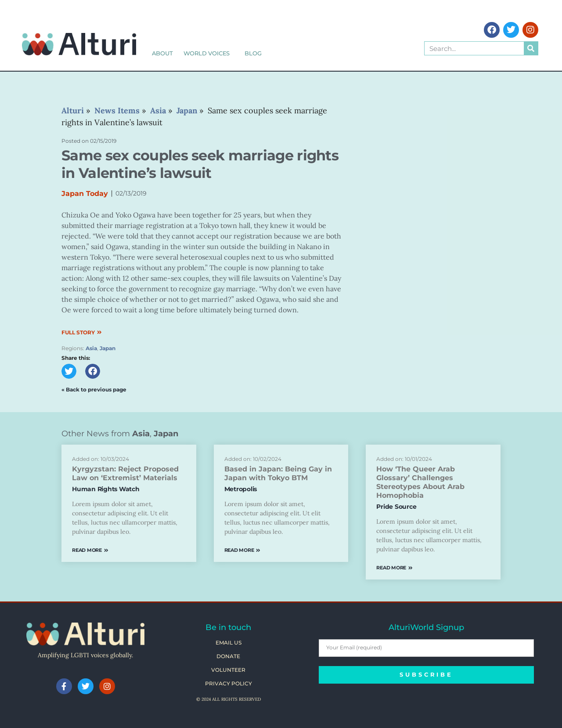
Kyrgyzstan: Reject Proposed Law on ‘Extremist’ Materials (125, 473)
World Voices (209, 53)
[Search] (531, 48)
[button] (69, 371)
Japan (108, 348)
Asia (91, 348)
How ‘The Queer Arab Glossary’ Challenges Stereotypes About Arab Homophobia (420, 482)
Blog (253, 53)
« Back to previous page (94, 389)
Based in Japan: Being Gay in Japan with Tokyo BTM (278, 473)
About (162, 53)
